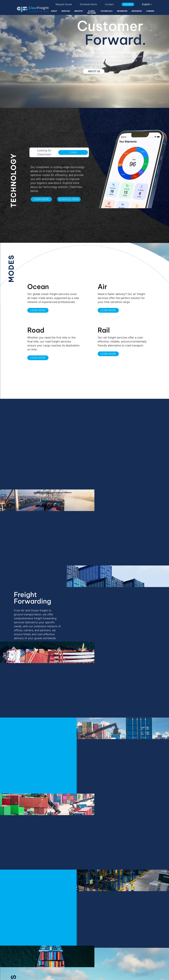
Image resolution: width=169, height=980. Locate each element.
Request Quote (64, 4)
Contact (109, 4)
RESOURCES (137, 11)
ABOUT (54, 11)
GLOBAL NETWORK (92, 12)
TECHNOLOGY (107, 11)
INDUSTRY (79, 11)
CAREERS (150, 11)
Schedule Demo (88, 4)
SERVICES (66, 11)
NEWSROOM (122, 11)
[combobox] (147, 4)
